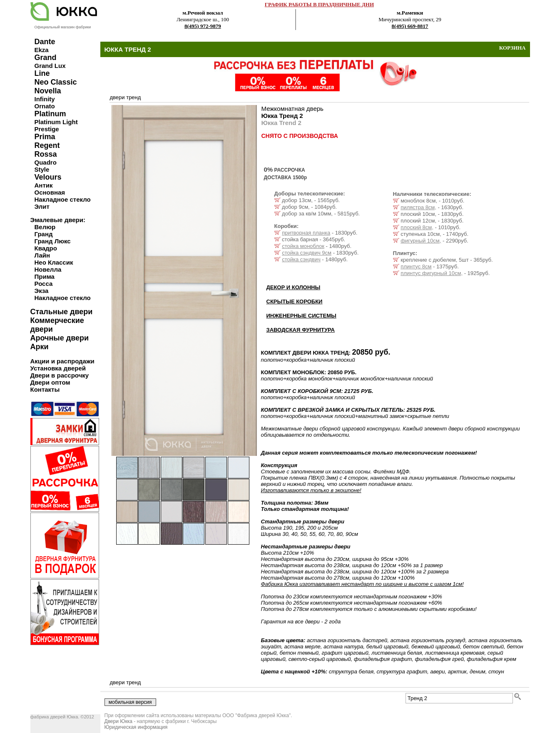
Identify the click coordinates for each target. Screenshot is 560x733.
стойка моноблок (303, 246)
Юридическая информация (136, 727)
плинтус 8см (416, 266)
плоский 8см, (417, 227)
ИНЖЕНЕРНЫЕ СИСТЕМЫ (301, 316)
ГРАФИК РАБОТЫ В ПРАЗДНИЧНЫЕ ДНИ (319, 4)
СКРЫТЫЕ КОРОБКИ (295, 301)
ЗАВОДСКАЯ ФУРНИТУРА (301, 330)
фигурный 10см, (421, 241)
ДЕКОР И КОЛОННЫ (294, 287)
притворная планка (306, 233)
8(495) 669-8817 (410, 26)
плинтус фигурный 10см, (432, 273)
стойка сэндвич (301, 259)
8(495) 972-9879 (203, 26)
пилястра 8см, (418, 207)
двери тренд (126, 97)
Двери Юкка (118, 721)
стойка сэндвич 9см (307, 253)
